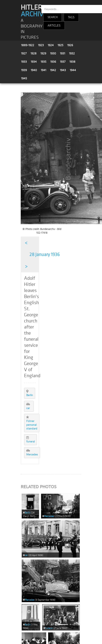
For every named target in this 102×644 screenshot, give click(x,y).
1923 (41, 45)
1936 (53, 62)
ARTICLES (54, 26)
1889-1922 (28, 45)
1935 (44, 62)
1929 (43, 53)
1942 (53, 70)
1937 (63, 62)
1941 (44, 70)
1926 (70, 45)
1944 (73, 70)
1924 (51, 45)
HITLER (34, 11)
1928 (34, 53)
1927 (24, 53)
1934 (34, 62)
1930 (53, 53)
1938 (72, 62)
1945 (24, 78)
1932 (72, 53)
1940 (34, 70)
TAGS (71, 17)
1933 (24, 62)
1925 (60, 45)
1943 (63, 70)
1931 (63, 53)
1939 (24, 70)
